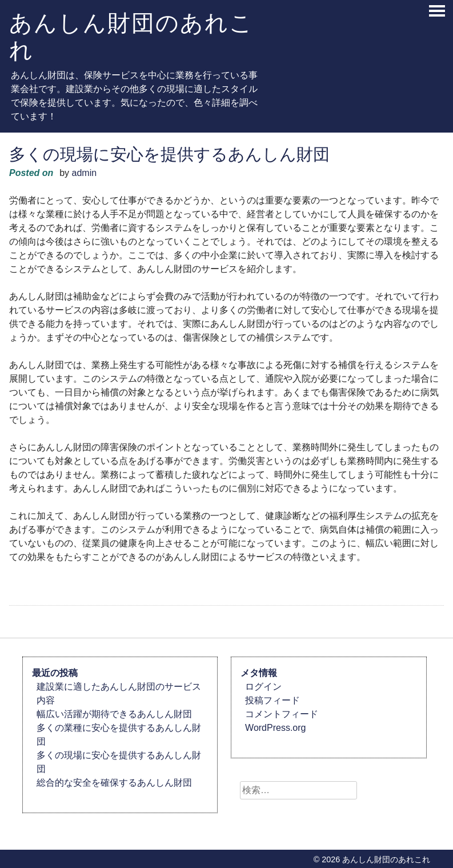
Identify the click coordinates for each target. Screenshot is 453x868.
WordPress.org (275, 728)
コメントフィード (282, 714)
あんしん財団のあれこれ (131, 36)
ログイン (263, 687)
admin (85, 173)
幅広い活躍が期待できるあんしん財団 (114, 714)
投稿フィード (272, 700)
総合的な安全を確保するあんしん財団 (114, 783)
